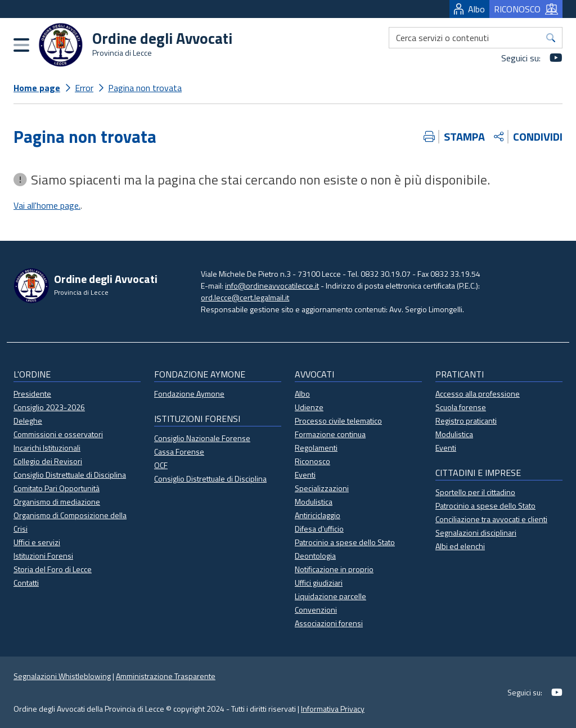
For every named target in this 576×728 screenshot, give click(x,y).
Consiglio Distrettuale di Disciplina (70, 475)
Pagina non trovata (145, 88)
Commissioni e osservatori (58, 434)
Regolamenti (316, 448)
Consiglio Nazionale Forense (202, 438)
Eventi (305, 475)
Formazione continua (330, 434)
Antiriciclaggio (318, 515)
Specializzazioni (322, 488)
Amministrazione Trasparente (166, 676)
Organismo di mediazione (57, 502)
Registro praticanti (466, 421)
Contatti (26, 583)
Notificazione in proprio (334, 569)
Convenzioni (316, 610)
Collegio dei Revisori (48, 461)
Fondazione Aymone (189, 394)
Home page (37, 88)
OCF (161, 465)
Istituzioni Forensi (43, 556)
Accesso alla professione (478, 394)
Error (84, 88)
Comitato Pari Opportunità (57, 488)
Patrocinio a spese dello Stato (345, 542)
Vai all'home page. (47, 205)
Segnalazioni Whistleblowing (62, 676)
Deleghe (28, 421)
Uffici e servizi (37, 542)
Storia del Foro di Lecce (53, 569)
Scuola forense (461, 407)
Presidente (32, 394)
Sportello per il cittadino (475, 492)
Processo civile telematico (338, 421)
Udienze (309, 407)
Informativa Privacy (333, 709)
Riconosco (312, 461)
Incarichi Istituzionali (47, 448)
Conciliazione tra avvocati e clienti (491, 519)
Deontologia (315, 556)
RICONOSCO (526, 9)
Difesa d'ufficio (319, 529)
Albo (469, 9)
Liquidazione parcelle (330, 596)
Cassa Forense (179, 451)
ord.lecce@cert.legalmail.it (245, 297)
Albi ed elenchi (460, 546)
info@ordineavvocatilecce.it (272, 286)
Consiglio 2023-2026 (49, 407)
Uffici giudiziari (319, 583)
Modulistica (314, 502)
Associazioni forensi (329, 623)
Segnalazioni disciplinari (476, 532)
